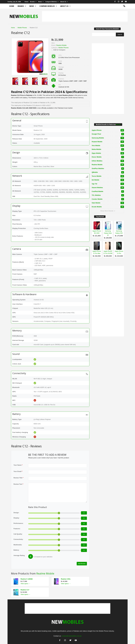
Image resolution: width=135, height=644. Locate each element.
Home (26, 2)
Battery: (16, 550)
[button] (124, 6)
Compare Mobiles (52, 2)
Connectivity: (18, 539)
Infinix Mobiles (108, 161)
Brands (33, 2)
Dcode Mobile (108, 207)
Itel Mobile (108, 180)
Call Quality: (18, 534)
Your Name (18, 465)
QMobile (108, 172)
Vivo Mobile (108, 146)
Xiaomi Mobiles (108, 188)
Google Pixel (108, 134)
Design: (16, 513)
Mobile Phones (64, 48)
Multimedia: (18, 545)
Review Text (18, 484)
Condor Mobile (108, 199)
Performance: (18, 523)
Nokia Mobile (108, 149)
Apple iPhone (108, 130)
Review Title (18, 478)
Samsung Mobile (108, 138)
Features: (17, 529)
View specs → (25, 583)
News (41, 2)
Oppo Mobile (108, 153)
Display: (17, 518)
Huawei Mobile (108, 142)
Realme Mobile (45, 573)
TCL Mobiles (108, 195)
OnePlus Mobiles (108, 169)
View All (118, 125)
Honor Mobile (108, 157)
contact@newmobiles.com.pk (72, 635)
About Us (64, 2)
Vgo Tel (108, 184)
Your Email (18, 471)
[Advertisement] (85, 16)
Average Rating (19, 555)
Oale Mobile (108, 203)
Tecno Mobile (108, 176)
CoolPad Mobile (108, 191)
